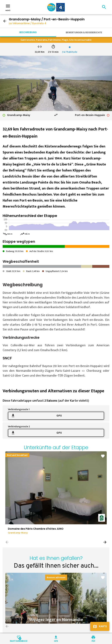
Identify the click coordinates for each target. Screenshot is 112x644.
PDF (93, 641)
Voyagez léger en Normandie (56, 620)
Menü (8, 7)
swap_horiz (56, 115)
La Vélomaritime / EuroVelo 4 (28, 23)
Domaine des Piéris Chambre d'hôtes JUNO (36, 529)
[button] (105, 542)
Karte (103, 626)
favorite (103, 456)
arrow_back (5, 21)
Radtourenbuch (19, 641)
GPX (59, 416)
